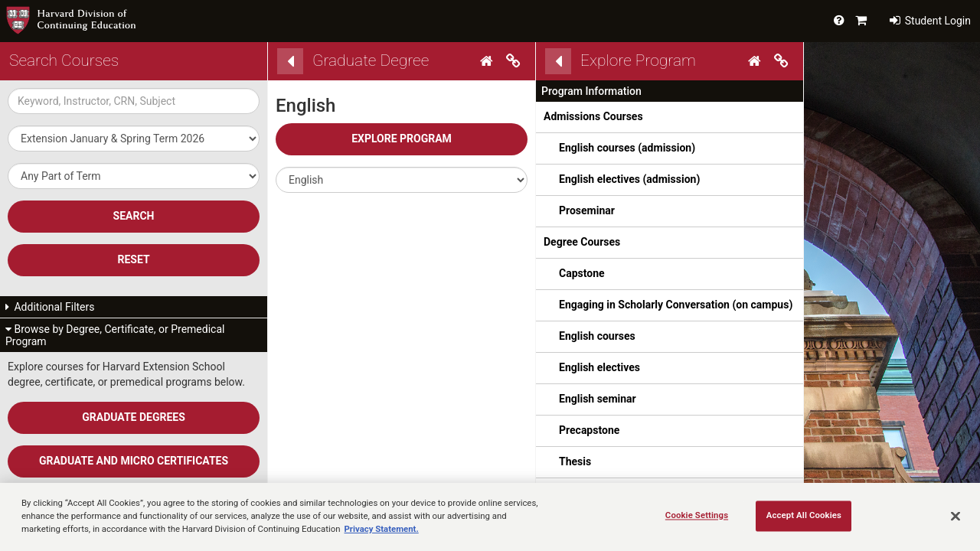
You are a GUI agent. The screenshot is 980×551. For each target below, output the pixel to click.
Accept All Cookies (804, 515)
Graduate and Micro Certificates (134, 461)
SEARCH (134, 216)
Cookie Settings (697, 515)
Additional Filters (50, 307)
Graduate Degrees (134, 417)
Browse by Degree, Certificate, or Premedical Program (115, 335)
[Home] (488, 61)
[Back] (290, 61)
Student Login (930, 21)
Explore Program (402, 139)
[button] (402, 180)
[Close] (955, 516)
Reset (133, 259)
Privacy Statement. (382, 529)
